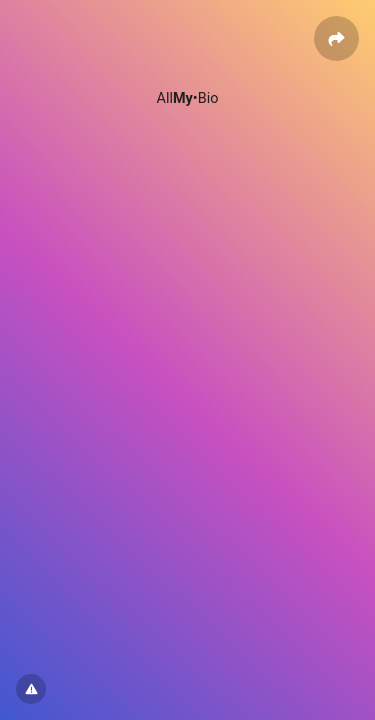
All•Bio (188, 98)
